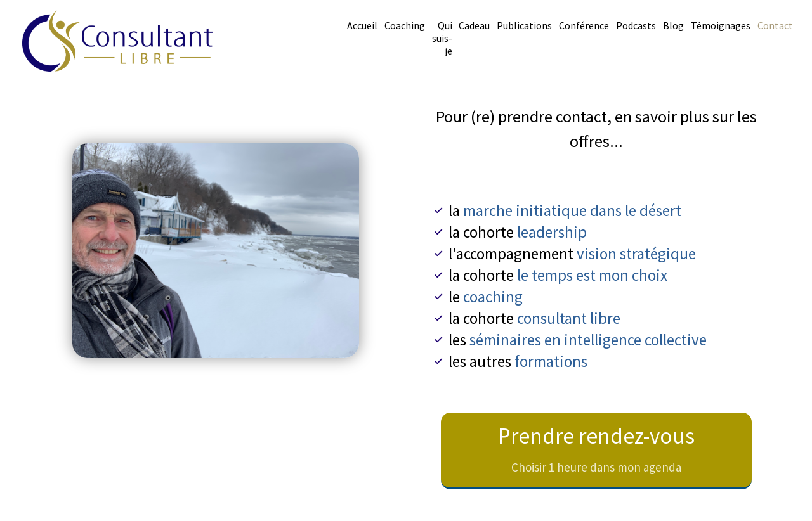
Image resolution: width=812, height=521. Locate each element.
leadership (552, 232)
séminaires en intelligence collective (588, 340)
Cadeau (474, 25)
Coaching (405, 25)
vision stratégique (636, 254)
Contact (775, 25)
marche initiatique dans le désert (572, 210)
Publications (524, 25)
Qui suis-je (442, 38)
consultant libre (569, 318)
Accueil (362, 25)
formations (551, 361)
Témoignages (721, 25)
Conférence (584, 25)
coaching (493, 297)
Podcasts (636, 25)
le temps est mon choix (592, 275)
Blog (673, 25)
